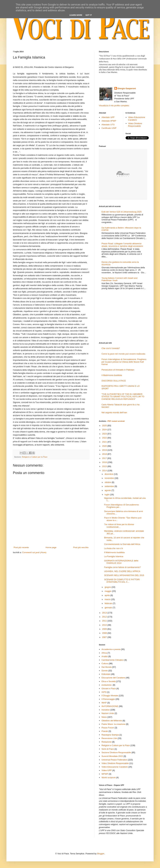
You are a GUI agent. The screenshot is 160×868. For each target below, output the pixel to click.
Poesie (105, 731)
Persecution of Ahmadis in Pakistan (118, 370)
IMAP (104, 703)
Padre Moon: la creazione (113, 724)
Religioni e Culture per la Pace (35, 457)
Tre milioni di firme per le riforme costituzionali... (119, 526)
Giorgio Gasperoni (127, 88)
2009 (105, 629)
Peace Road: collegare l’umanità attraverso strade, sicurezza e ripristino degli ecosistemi (122, 245)
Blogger (101, 854)
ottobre (108, 482)
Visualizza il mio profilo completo (114, 106)
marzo (108, 599)
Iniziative (106, 710)
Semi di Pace (108, 749)
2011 (105, 621)
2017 (105, 458)
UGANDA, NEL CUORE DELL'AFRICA (122, 571)
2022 (105, 438)
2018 (105, 454)
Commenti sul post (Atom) (34, 552)
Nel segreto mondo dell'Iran (114, 412)
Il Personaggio (108, 699)
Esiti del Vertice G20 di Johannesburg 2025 (121, 212)
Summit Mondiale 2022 (112, 756)
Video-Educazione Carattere (137, 119)
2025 (105, 426)
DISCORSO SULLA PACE (114, 381)
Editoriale (106, 674)
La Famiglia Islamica (114, 556)
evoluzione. (107, 685)
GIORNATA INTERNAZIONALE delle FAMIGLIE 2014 (121, 562)
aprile (107, 595)
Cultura (105, 663)
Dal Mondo (107, 667)
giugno (108, 587)
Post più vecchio (81, 547)
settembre (110, 486)
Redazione (106, 742)
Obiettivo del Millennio (112, 721)
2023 (105, 434)
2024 (105, 430)
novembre (110, 478)
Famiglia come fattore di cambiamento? (122, 567)
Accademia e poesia (111, 649)
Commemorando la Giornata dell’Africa (122, 544)
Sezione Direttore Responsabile (116, 752)
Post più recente (21, 547)
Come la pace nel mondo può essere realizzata (123, 354)
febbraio (109, 603)
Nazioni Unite (108, 713)
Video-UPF (107, 770)
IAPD (104, 692)
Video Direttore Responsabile (135, 125)
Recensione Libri (109, 738)
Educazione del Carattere (113, 678)
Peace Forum (108, 728)
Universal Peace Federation (114, 760)
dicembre (109, 474)
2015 (105, 466)
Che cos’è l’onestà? (111, 348)
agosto (108, 490)
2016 (105, 462)
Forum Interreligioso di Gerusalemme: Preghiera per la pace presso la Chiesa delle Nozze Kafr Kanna (124, 362)
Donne (105, 671)
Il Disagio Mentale (110, 696)
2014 (105, 471)
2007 (105, 637)
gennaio (109, 608)
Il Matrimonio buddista (112, 375)
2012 (105, 617)
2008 (105, 633)
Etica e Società (108, 681)
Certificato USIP (109, 128)
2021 (105, 442)
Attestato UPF (108, 117)
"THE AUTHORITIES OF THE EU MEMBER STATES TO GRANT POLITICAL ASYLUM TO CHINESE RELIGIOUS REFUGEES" (123, 397)
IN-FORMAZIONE (110, 706)
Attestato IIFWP (109, 121)
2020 (105, 446)
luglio (107, 495)
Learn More (76, 15)
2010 (105, 625)
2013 (105, 613)
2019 (105, 450)
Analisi (105, 656)
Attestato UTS (108, 125)
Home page (51, 547)
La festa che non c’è (113, 548)
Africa (104, 653)
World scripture (108, 777)
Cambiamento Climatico (113, 660)
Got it (89, 15)
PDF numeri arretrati (116, 421)
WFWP (105, 774)
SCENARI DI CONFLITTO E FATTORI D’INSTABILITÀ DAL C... (122, 581)
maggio (108, 591)
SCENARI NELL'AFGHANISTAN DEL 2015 (124, 575)
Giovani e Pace (109, 688)
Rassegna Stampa (110, 735)
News (104, 717)
